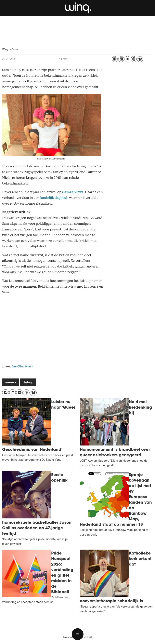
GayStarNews (73, 192)
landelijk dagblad (54, 198)
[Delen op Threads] (134, 59)
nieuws (11, 383)
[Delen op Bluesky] (140, 59)
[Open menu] (78, 634)
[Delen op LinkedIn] (121, 59)
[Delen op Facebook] (115, 59)
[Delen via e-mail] (127, 59)
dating (28, 383)
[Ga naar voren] (78, 8)
